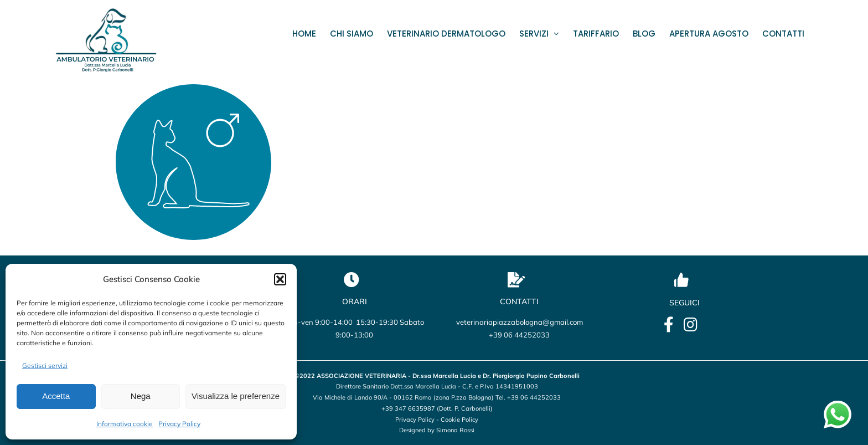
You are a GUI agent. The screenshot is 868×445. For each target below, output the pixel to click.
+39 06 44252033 (519, 335)
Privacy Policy (179, 424)
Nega (141, 396)
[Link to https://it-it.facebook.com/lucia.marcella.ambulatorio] (669, 325)
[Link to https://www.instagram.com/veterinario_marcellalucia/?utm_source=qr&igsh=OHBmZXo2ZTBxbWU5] (691, 325)
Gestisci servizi (45, 365)
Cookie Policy (459, 420)
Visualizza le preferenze (236, 396)
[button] (280, 279)
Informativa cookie (125, 424)
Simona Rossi (455, 430)
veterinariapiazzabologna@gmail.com (520, 322)
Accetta (56, 396)
